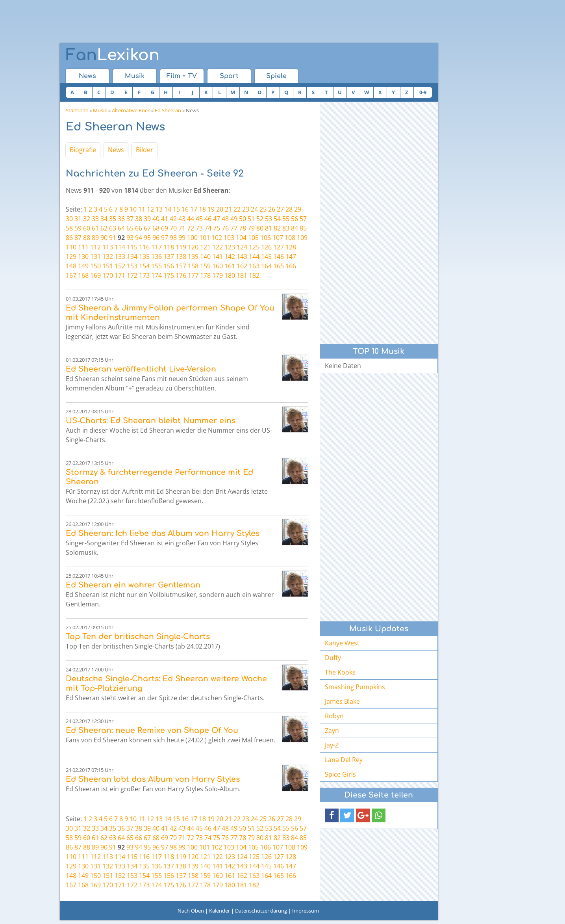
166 (291, 266)
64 (121, 228)
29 (298, 209)
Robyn (334, 716)
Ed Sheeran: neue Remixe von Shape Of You (152, 730)
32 (87, 219)
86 (69, 238)
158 (193, 266)
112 (95, 247)
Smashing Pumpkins (355, 687)
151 (108, 266)
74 (208, 228)
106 (266, 238)
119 (181, 247)
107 (278, 238)
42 (173, 219)
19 (211, 209)
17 (194, 209)
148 (71, 266)
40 (156, 219)
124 (242, 247)
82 (277, 228)
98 (173, 238)
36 (121, 219)
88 (87, 238)
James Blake (342, 701)
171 (120, 275)
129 (71, 257)
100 (192, 238)
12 (150, 209)
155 (157, 266)
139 (193, 257)
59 (78, 228)
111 (83, 247)
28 (289, 209)
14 (168, 209)
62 (104, 228)
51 (251, 219)
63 (113, 228)
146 (279, 257)
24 (254, 209)
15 (176, 209)
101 (205, 238)
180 (230, 275)
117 (157, 247)
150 (95, 266)
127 (279, 247)
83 (286, 228)
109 (302, 238)
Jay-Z (332, 745)
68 (156, 228)
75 (217, 228)
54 (277, 219)
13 (159, 209)
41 (165, 219)
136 (157, 257)
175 (169, 275)
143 (242, 257)
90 (104, 238)
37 (130, 219)
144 (254, 257)
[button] (332, 815)
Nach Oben (191, 911)
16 (185, 209)
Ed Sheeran (168, 110)
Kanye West (342, 643)
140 (205, 257)
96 (156, 238)
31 (78, 219)
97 (165, 238)
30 (69, 219)
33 (95, 219)
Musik (135, 76)
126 (266, 247)
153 (132, 266)
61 (95, 228)
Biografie (83, 150)
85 (303, 228)
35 (113, 219)
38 (139, 219)
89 (95, 238)
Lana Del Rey (344, 760)
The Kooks (340, 672)
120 (193, 247)
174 (157, 275)
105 (253, 238)
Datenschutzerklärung (261, 911)
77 (234, 228)
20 (220, 209)
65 (130, 228)
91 (113, 238)
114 (120, 247)
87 (78, 238)
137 (169, 257)
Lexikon (113, 55)
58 (69, 228)
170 (108, 275)
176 (181, 275)
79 (251, 228)
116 (144, 247)
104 (241, 238)
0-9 (423, 92)
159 (205, 266)
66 (139, 228)
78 (243, 228)
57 (303, 219)
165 (279, 266)
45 (199, 219)
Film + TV (182, 76)
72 (191, 228)
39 (147, 219)
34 (104, 219)
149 (83, 266)
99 (182, 238)
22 (237, 209)
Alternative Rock (131, 110)
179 (218, 275)
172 (132, 275)
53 (269, 219)
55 (286, 219)
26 (272, 209)
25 (263, 209)
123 (230, 247)
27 (280, 209)
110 (71, 247)
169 (95, 275)
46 (208, 219)
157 (181, 266)
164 (266, 266)
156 (169, 266)
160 (218, 266)
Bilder (144, 150)
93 (130, 238)
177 (193, 275)
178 (205, 275)
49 (234, 219)
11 (142, 209)
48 (225, 219)
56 (295, 219)
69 (165, 228)
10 (133, 209)
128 (291, 247)
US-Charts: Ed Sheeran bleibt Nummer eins (151, 421)
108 (290, 238)
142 (230, 257)
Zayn (332, 731)
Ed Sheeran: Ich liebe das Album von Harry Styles (163, 533)
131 (95, 257)
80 (260, 228)
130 (83, 257)
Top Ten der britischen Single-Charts (138, 637)
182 (254, 275)
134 (132, 257)
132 (108, 257)
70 (173, 228)
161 (230, 266)
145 (266, 257)
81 (269, 228)
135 (144, 257)
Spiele (276, 76)
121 (205, 247)
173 (144, 275)
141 (218, 257)
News (87, 76)
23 (246, 209)
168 (83, 275)
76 (225, 228)
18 (202, 209)
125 (254, 247)
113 (108, 247)
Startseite (77, 110)
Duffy (333, 658)
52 (260, 219)
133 (120, 257)
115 (132, 247)
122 (218, 247)
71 (182, 228)
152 (120, 266)
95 (147, 238)
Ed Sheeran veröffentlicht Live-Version (141, 369)
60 (87, 228)
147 (291, 257)
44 (191, 219)
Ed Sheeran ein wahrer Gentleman (133, 585)
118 (169, 247)
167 (71, 275)
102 (217, 238)
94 (139, 238)
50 (243, 219)
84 (295, 228)
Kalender (220, 911)
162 (242, 266)
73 (199, 228)
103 (229, 238)
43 (182, 219)
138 (181, 257)
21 (228, 209)
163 (254, 266)
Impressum (306, 911)
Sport (229, 76)
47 (217, 219)
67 (147, 228)
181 (242, 275)
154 (144, 266)
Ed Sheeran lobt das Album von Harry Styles (153, 779)
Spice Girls (340, 774)
